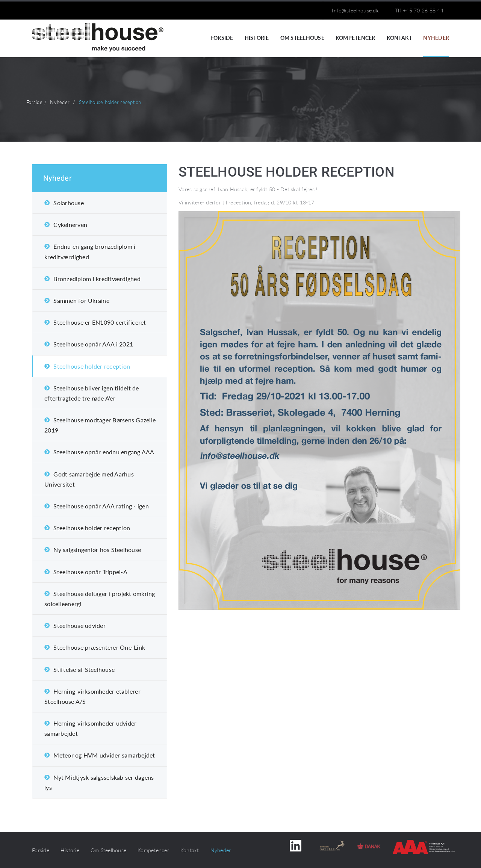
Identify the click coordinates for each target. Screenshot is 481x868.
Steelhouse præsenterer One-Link (99, 647)
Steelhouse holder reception (92, 366)
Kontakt (399, 38)
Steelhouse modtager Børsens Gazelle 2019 (100, 425)
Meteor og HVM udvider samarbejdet (104, 755)
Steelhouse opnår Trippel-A (90, 572)
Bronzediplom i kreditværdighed (97, 279)
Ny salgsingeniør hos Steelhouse (97, 550)
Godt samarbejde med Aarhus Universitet (89, 479)
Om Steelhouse (302, 38)
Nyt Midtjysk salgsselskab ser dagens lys (99, 782)
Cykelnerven (70, 225)
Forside (222, 38)
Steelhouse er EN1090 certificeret (100, 322)
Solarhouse (69, 203)
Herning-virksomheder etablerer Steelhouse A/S (92, 696)
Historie (257, 38)
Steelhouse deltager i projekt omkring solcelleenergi (100, 599)
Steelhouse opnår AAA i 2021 (93, 344)
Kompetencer (355, 38)
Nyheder (436, 38)
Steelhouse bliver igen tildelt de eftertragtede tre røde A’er (92, 393)
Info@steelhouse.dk (355, 10)
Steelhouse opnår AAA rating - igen (101, 506)
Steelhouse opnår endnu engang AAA (104, 452)
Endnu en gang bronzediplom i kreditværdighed (90, 251)
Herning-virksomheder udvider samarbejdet (90, 728)
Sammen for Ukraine (81, 300)
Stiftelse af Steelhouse (84, 669)
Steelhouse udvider (79, 625)
